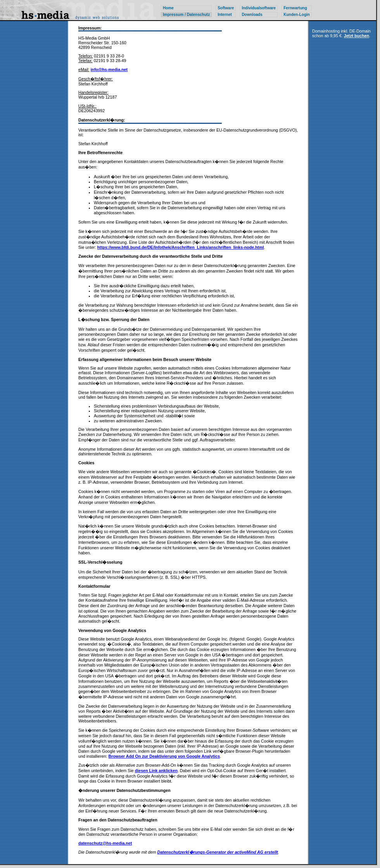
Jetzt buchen (357, 36)
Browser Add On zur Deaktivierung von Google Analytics (164, 756)
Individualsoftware (259, 8)
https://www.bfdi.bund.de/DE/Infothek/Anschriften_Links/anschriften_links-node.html (181, 247)
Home (168, 8)
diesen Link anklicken (156, 771)
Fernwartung (295, 8)
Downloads (252, 15)
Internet (225, 15)
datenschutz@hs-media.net (105, 843)
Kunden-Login (297, 15)
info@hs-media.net (109, 69)
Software (226, 8)
